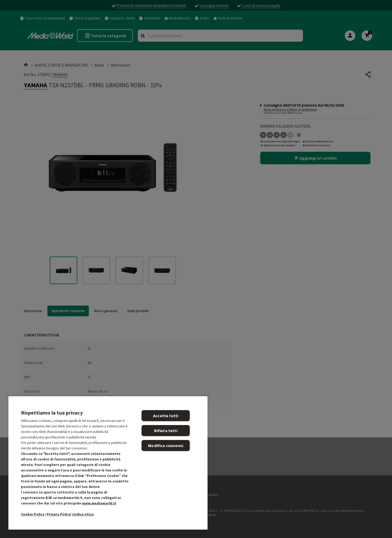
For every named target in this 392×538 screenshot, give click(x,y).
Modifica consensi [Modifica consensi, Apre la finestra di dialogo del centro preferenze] (166, 445)
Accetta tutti (166, 416)
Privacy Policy (59, 514)
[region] (108, 463)
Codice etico (83, 514)
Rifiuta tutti (166, 431)
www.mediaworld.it (99, 503)
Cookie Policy (33, 514)
